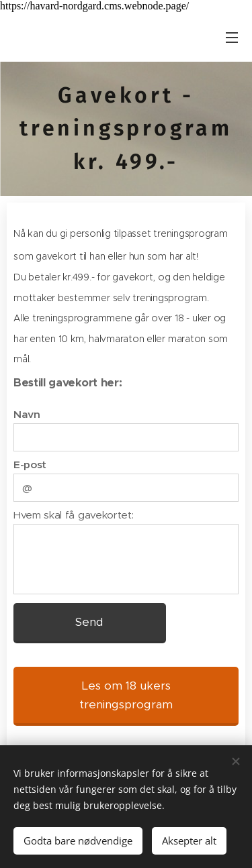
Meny (232, 38)
